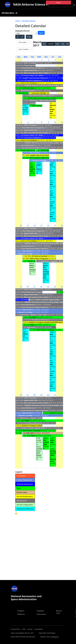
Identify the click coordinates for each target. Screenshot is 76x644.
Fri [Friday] (53, 57)
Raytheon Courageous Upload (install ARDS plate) (46, 322)
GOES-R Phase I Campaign (45, 330)
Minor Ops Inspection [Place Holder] (36, 73)
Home (18, 21)
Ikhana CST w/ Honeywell (33, 268)
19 (21, 287)
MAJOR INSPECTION (31, 70)
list (68, 44)
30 (48, 395)
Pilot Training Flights (39, 106)
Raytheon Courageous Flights (59, 413)
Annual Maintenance (28, 91)
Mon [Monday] (26, 57)
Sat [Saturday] (60, 57)
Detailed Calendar (29, 21)
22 (41, 287)
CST (40, 440)
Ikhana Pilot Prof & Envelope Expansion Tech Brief (46, 272)
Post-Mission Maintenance (41, 320)
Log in (58, 3)
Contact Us (55, 637)
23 (48, 287)
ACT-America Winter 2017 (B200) (32, 75)
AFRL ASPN (30, 433)
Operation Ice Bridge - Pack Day (53, 109)
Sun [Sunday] (19, 57)
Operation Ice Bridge (39, 160)
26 (21, 60)
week (57, 44)
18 (62, 225)
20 (28, 287)
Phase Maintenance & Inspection (33, 68)
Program (21, 611)
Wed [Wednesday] (39, 57)
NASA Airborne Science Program (36, 4)
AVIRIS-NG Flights (29, 88)
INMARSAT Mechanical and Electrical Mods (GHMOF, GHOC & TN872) (47, 85)
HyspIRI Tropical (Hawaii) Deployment (35, 78)
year (44, 44)
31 (55, 395)
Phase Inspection (30, 65)
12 (21, 225)
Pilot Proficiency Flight (47, 442)
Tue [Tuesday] (32, 57)
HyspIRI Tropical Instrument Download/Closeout (46, 155)
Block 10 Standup (30, 63)
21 (34, 287)
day (63, 44)
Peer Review (25, 109)
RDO (51, 165)
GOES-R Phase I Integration (39, 259)
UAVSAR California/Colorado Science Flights (42, 98)
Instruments (41, 614)
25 (62, 287)
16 (48, 225)
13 (28, 225)
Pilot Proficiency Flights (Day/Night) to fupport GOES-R (48, 158)
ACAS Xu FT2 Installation (29, 83)
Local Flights (32, 317)
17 (55, 225)
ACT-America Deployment (33, 80)
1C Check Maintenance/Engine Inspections (41, 96)
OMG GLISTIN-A (35, 153)
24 (55, 287)
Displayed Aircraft (22, 31)
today (29, 37)
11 (62, 122)
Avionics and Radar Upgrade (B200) (47, 300)
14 (34, 225)
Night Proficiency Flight (33, 169)
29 (41, 395)
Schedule (40, 611)
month (51, 44)
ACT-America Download (39, 256)
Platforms (21, 614)
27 (28, 60)
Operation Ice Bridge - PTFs (28, 93)
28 (34, 60)
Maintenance (32, 327)
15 (41, 225)
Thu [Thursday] (46, 57)
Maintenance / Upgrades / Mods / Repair (54, 261)
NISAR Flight (45, 150)
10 (55, 122)
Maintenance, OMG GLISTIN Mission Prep (43, 101)
